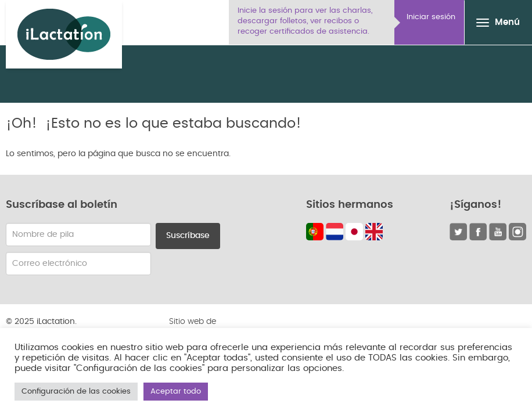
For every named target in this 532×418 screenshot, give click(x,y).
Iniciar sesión (431, 17)
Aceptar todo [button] (176, 392)
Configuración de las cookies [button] (76, 392)
